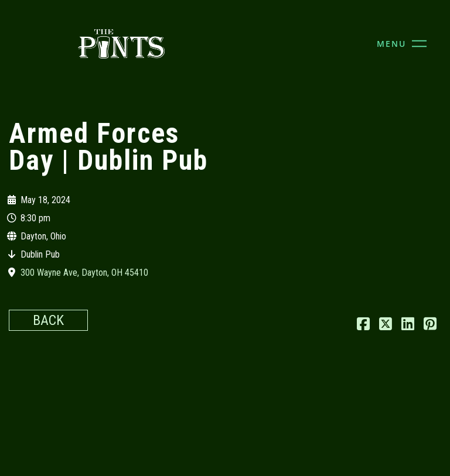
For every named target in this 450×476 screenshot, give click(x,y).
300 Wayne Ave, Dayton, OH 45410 (84, 273)
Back (48, 320)
